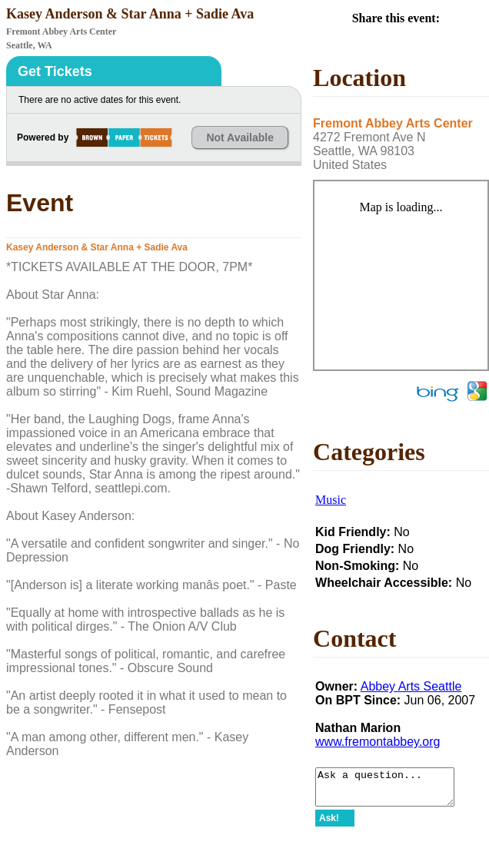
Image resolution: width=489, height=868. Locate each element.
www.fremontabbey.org (378, 742)
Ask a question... (393, 790)
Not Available (240, 137)
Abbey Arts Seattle (411, 686)
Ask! (329, 825)
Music (331, 500)
